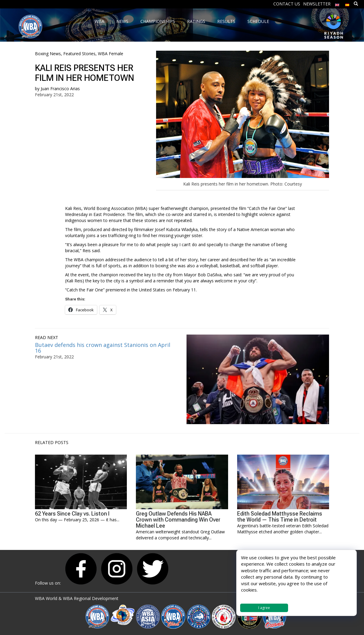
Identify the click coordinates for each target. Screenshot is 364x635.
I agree (264, 608)
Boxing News (48, 54)
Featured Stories (79, 54)
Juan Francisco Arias (60, 89)
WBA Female (111, 54)
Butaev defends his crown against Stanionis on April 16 (103, 348)
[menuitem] (337, 3)
